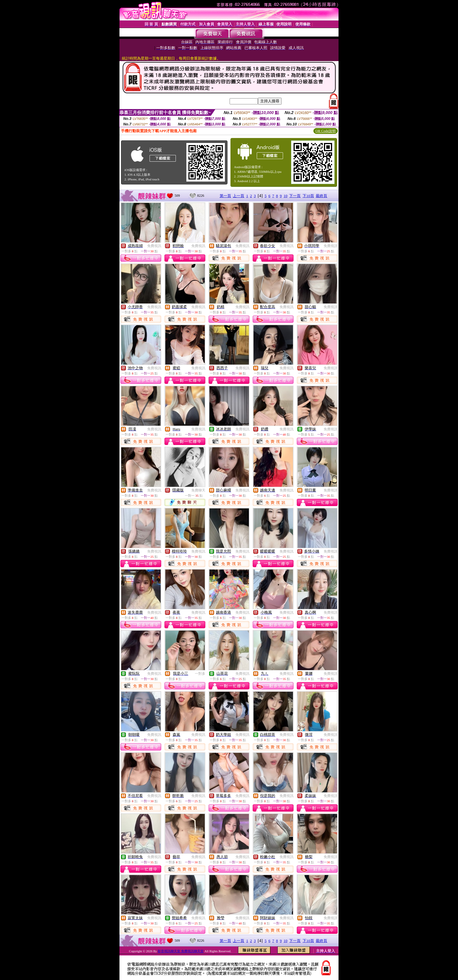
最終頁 (321, 196)
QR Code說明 (326, 131)
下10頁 (308, 196)
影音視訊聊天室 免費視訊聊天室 (181, 951)
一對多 (200, 674)
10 (286, 196)
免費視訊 (154, 246)
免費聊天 (198, 490)
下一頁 (295, 196)
